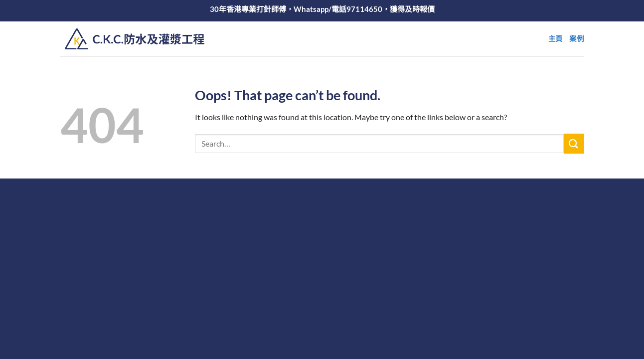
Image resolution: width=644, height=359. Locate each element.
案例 (576, 39)
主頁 (556, 39)
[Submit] (574, 143)
